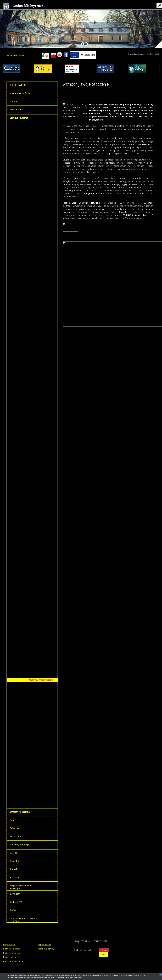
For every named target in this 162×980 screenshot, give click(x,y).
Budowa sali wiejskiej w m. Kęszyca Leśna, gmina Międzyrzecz (41, 367)
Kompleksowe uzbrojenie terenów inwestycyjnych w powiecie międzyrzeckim (41, 254)
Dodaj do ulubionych (13, 953)
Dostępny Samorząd (38, 755)
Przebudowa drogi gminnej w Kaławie (42, 611)
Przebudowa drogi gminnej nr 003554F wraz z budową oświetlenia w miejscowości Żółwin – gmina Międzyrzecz (42, 353)
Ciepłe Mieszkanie (37, 720)
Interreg (32, 799)
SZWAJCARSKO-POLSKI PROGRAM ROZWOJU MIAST (41, 772)
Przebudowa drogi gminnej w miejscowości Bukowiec (42, 421)
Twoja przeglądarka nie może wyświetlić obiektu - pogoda (143, 54)
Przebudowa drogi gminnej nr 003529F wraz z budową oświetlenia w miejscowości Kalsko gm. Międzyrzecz (42, 336)
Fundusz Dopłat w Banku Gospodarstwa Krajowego (40, 641)
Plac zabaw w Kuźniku (39, 360)
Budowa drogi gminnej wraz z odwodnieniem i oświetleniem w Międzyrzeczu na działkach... (43, 593)
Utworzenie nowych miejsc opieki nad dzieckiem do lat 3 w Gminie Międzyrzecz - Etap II (43, 315)
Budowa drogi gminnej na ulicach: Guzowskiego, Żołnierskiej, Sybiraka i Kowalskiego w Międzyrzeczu (43, 603)
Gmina (23, 6)
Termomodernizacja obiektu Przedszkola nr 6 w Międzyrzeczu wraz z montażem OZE (43, 164)
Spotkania (34, 787)
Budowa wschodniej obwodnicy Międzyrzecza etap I (43, 545)
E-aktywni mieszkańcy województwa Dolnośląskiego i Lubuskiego (42, 462)
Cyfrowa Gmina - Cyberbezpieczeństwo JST (41, 455)
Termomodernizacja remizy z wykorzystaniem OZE (42, 714)
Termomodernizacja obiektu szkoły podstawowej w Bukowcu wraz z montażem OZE (43, 155)
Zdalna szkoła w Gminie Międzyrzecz (39, 439)
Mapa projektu (35, 501)
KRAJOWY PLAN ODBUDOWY (42, 760)
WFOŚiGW (33, 698)
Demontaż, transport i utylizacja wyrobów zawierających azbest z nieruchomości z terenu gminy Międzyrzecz (43, 672)
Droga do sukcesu (37, 276)
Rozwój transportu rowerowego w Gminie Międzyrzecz (43, 132)
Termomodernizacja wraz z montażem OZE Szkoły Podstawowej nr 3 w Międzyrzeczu (41, 221)
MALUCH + (33, 651)
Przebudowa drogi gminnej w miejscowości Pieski (42, 408)
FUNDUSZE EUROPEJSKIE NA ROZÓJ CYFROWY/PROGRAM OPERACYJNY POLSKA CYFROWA (42, 430)
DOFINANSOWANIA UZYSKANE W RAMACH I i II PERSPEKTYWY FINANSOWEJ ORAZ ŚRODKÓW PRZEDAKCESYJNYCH (42, 689)
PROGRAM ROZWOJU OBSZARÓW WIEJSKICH (39, 327)
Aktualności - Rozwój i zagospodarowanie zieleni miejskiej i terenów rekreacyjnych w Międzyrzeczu (43, 513)
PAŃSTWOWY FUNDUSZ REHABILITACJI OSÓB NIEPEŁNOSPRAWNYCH (40, 748)
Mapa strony (9, 945)
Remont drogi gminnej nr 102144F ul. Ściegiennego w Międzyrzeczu (43, 553)
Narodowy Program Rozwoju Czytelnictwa (41, 793)
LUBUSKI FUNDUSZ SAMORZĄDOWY (38, 732)
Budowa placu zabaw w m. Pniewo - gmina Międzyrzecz (42, 344)
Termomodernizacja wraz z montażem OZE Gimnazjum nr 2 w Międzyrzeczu (42, 212)
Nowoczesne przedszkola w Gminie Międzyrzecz (41, 271)
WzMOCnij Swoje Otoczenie (41, 680)
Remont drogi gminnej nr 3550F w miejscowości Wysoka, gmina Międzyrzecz (43, 562)
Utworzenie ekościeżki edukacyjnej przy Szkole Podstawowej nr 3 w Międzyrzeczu (40, 706)
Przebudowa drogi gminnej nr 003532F (42, 618)
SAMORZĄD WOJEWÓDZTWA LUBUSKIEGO (42, 725)
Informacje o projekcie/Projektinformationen (43, 804)
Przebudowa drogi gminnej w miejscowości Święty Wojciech (42, 401)
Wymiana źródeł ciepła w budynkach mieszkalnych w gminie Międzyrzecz (41, 246)
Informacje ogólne (37, 778)
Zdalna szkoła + (36, 444)
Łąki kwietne (35, 505)
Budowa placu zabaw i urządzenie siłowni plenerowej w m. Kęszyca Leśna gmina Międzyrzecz (43, 393)
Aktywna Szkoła (36, 647)
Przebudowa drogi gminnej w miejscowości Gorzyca (42, 415)
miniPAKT (34, 469)
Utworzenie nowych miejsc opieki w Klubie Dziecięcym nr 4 (43, 766)
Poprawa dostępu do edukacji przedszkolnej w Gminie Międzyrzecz (41, 297)
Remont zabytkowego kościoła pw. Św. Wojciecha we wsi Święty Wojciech (43, 538)
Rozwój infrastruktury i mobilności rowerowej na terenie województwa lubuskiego (43, 740)
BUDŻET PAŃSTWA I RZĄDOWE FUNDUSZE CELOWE (42, 522)
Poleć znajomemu (12, 957)
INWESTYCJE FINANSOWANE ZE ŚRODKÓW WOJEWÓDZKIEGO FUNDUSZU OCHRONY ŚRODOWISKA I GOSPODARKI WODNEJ (42, 660)
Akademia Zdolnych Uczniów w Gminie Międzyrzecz (43, 139)
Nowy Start (34, 321)
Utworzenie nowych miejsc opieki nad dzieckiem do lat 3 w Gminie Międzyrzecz (43, 306)
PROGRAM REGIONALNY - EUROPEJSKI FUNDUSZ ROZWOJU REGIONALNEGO (41, 203)
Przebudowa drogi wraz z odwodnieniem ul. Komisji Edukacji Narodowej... (40, 585)
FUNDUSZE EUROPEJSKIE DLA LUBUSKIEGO (43, 125)
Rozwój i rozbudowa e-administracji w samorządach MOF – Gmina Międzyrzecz (42, 146)
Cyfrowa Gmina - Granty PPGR (42, 449)
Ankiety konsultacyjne (39, 783)
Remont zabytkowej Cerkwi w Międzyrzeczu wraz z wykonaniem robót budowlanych (43, 529)
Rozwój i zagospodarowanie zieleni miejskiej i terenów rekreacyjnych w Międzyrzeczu (42, 494)
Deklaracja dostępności (14, 961)
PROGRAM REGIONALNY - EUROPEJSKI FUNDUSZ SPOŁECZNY (40, 263)
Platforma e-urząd (12, 949)
